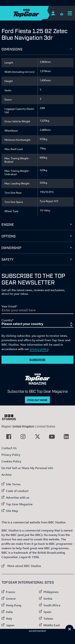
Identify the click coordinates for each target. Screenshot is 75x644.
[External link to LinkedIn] (66, 437)
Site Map (12, 511)
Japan (10, 625)
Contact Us (9, 448)
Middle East (52, 625)
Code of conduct (17, 491)
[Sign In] (53, 13)
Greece (11, 599)
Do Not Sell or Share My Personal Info (27, 468)
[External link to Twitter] (37, 437)
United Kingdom (23, 426)
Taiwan (48, 619)
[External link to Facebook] (9, 437)
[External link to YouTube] (52, 437)
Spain (47, 612)
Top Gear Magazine (19, 504)
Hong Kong (14, 605)
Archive (7, 475)
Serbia (48, 599)
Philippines (51, 592)
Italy (9, 619)
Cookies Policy (11, 461)
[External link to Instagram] (23, 437)
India (9, 612)
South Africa (52, 605)
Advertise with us (18, 498)
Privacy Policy (11, 455)
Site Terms (13, 484)
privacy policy (39, 349)
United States (46, 426)
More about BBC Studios (21, 566)
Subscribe (37, 360)
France (11, 592)
